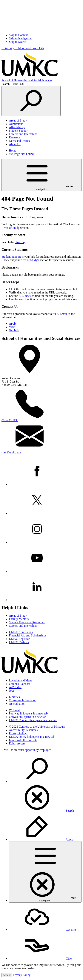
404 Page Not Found (21, 154)
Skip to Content (18, 35)
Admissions (16, 124)
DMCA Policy (32, 737)
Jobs (12, 691)
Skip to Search (18, 42)
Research (14, 137)
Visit (12, 327)
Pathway (28, 713)
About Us (15, 144)
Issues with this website (23, 740)
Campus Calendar (20, 684)
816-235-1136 (10, 420)
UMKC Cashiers (19, 642)
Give (40, 959)
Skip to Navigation (20, 38)
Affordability (17, 127)
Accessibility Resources (23, 730)
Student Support (19, 131)
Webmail (14, 710)
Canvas (28, 717)
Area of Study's (30, 260)
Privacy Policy (18, 733)
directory (20, 242)
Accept (7, 975)
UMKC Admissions (21, 632)
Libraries (14, 697)
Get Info (14, 330)
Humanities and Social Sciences (27, 80)
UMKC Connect (33, 720)
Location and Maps (21, 680)
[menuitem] (45, 783)
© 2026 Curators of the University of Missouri (37, 727)
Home (13, 150)
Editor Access (17, 743)
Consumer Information (23, 700)
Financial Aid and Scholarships (28, 635)
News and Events (19, 141)
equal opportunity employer (34, 750)
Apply (13, 324)
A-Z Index (25, 296)
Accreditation (17, 704)
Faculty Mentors (19, 619)
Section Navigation (41, 175)
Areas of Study (18, 120)
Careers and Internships (23, 134)
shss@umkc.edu (11, 452)
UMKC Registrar (19, 639)
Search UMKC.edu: (13, 84)
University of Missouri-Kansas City (23, 48)
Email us (65, 314)
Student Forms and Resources (27, 622)
